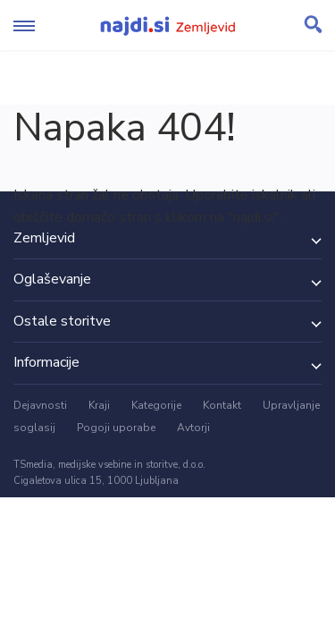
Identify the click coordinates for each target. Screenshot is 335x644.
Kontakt (222, 405)
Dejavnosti (40, 405)
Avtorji (193, 428)
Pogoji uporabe (116, 428)
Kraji (99, 405)
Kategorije (156, 405)
